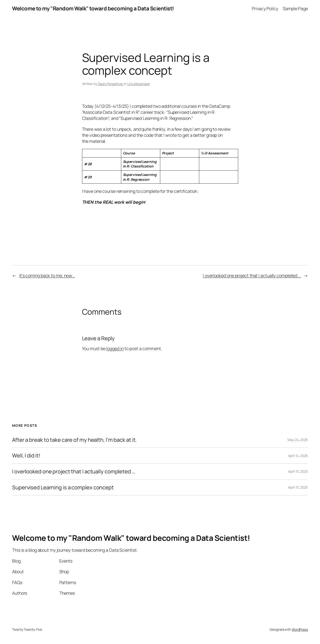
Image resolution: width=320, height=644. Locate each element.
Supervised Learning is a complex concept (63, 488)
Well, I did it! (26, 456)
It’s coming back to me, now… (47, 275)
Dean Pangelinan (111, 84)
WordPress (300, 629)
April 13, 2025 (298, 471)
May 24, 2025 (298, 440)
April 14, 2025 (298, 456)
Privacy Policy (265, 8)
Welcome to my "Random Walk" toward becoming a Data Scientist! (93, 8)
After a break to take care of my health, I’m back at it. (74, 440)
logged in (115, 348)
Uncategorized (138, 84)
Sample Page (295, 8)
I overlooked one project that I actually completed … (252, 275)
